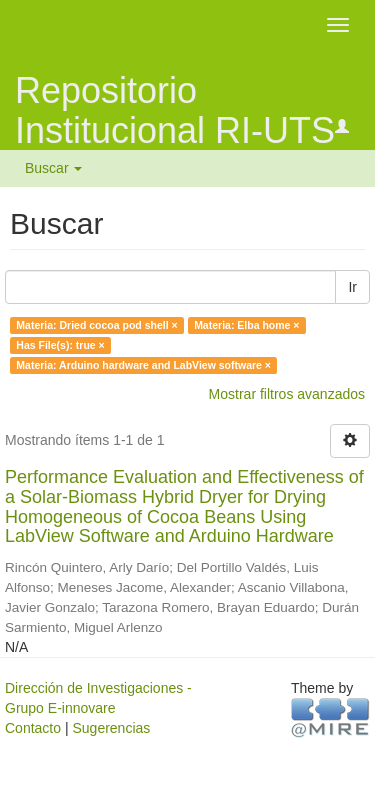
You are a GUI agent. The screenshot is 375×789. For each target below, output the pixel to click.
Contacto (33, 728)
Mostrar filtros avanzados (287, 394)
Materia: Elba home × (246, 325)
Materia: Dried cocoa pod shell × (96, 325)
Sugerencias (111, 728)
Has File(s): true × (60, 345)
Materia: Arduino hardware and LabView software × (143, 365)
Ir (352, 287)
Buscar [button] (53, 168)
